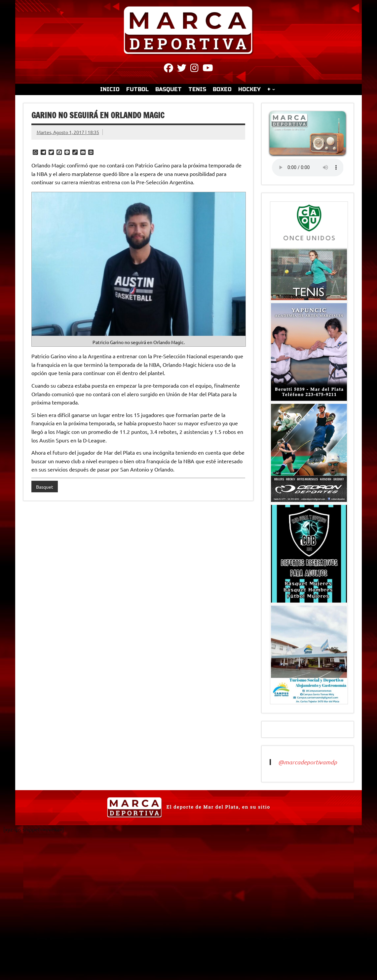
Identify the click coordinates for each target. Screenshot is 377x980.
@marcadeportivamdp (308, 762)
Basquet (45, 487)
